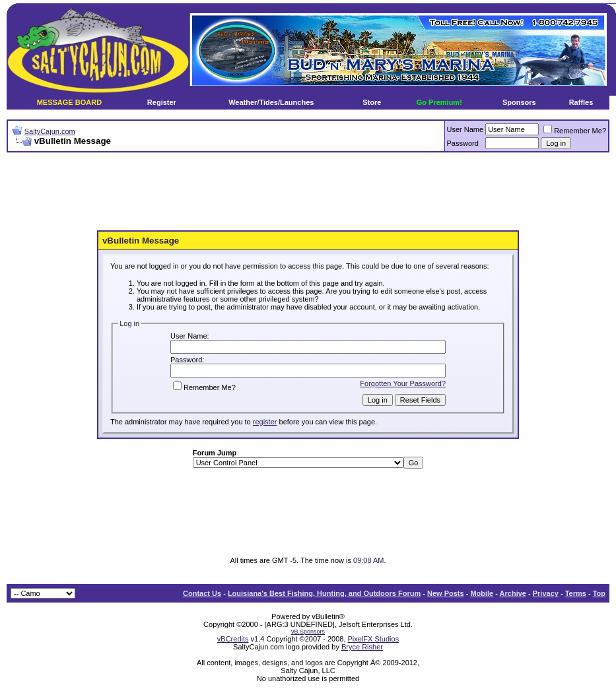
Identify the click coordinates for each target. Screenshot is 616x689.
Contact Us (202, 593)
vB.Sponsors (308, 632)
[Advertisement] (308, 192)
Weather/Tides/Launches (271, 102)
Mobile (482, 593)
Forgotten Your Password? (403, 383)
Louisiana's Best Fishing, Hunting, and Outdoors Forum (324, 593)
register (265, 422)
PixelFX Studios (374, 639)
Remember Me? (575, 131)
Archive (513, 593)
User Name (465, 129)
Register (162, 102)
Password (463, 143)
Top (599, 593)
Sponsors (519, 102)
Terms (576, 593)
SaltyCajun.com (50, 131)
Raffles (581, 102)
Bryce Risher (362, 647)
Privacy (546, 593)
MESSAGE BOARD (69, 102)
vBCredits (233, 639)
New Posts (446, 593)
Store (372, 102)
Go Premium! (439, 102)
